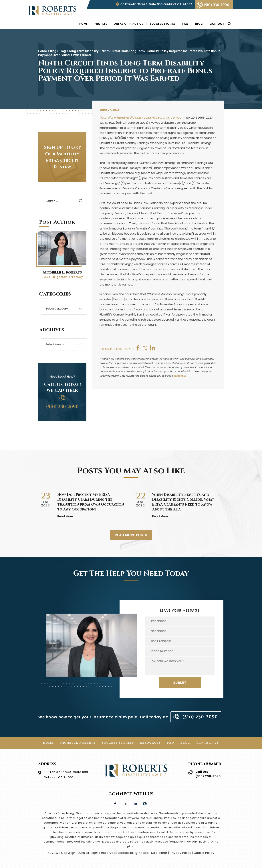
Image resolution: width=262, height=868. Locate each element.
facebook (138, 348)
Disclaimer (159, 853)
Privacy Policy (181, 853)
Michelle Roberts (78, 743)
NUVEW (53, 853)
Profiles (101, 24)
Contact (217, 24)
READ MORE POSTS (131, 535)
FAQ (185, 24)
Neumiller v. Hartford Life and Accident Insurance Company (142, 118)
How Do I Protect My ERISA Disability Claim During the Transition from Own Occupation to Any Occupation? (91, 502)
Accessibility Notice (133, 853)
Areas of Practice (129, 24)
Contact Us (208, 743)
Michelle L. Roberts (62, 272)
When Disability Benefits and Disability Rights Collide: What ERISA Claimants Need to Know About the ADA (183, 502)
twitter (145, 348)
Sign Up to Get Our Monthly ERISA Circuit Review (62, 157)
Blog (199, 24)
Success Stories (163, 24)
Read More (65, 516)
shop (153, 348)
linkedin (135, 803)
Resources (150, 743)
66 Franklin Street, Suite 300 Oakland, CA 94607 (156, 4)
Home (84, 24)
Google (145, 803)
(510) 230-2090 (216, 5)
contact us (180, 376)
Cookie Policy (204, 853)
